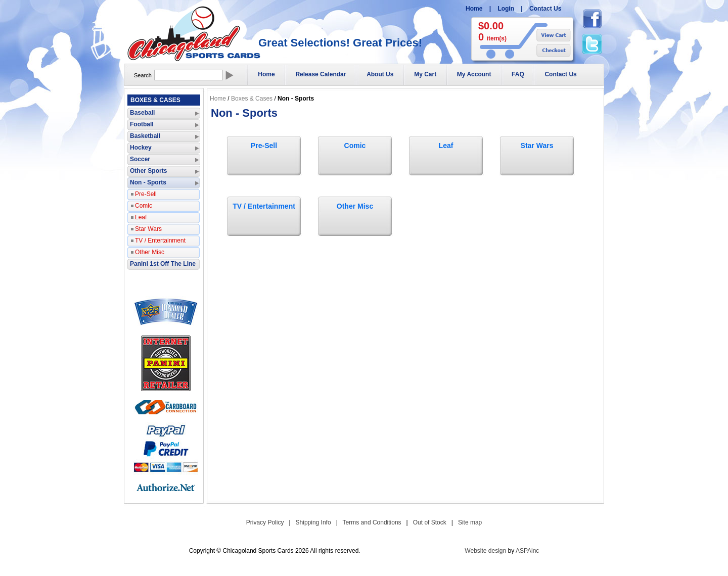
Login (506, 9)
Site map (470, 522)
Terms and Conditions (372, 522)
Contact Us (545, 9)
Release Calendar (321, 74)
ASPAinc (527, 551)
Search (143, 75)
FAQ (518, 74)
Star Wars (537, 146)
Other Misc (355, 206)
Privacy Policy (265, 522)
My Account (474, 74)
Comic (355, 146)
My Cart (425, 74)
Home (474, 9)
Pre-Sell (264, 146)
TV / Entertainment (264, 206)
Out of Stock (430, 522)
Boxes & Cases (252, 99)
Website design (485, 551)
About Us (380, 74)
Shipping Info (313, 522)
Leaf (446, 146)
